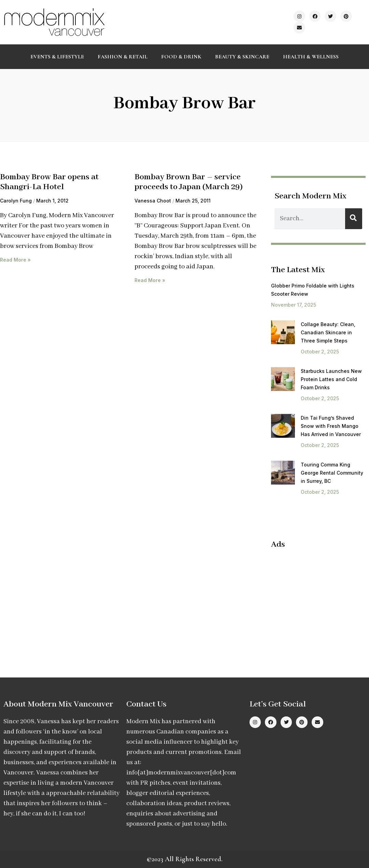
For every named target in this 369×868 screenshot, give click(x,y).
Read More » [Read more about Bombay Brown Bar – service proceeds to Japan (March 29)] (150, 280)
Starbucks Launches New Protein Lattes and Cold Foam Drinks (331, 379)
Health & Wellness (311, 57)
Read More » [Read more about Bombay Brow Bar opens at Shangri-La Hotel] (15, 260)
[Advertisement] (320, 599)
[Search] (354, 219)
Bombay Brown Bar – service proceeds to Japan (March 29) (189, 182)
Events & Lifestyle (57, 57)
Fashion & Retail (123, 57)
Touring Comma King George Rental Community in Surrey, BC (332, 473)
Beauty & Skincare (242, 57)
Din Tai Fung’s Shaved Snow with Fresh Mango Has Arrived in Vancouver (331, 426)
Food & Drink (181, 57)
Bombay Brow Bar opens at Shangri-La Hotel (49, 182)
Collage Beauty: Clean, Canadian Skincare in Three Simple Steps (328, 332)
